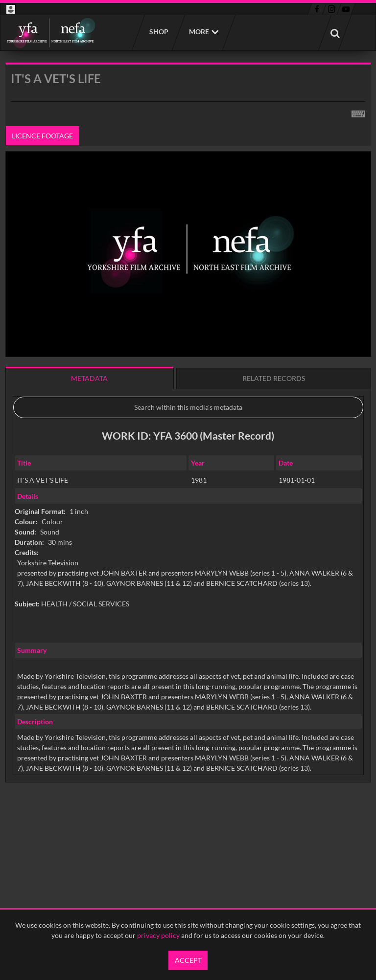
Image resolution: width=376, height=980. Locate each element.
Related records (274, 378)
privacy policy (158, 935)
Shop (158, 32)
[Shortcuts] (358, 112)
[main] (188, 447)
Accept (188, 960)
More (199, 32)
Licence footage (42, 136)
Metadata (89, 378)
